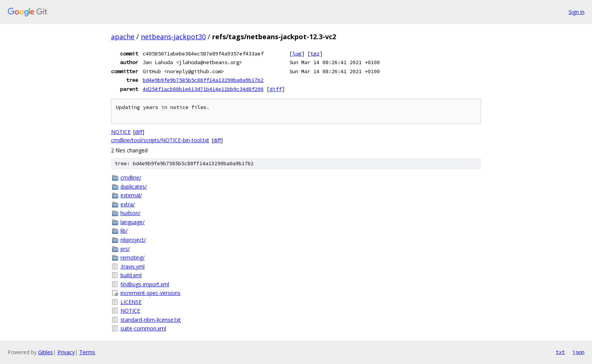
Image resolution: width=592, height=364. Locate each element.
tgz (315, 54)
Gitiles (45, 352)
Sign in (577, 12)
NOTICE (121, 132)
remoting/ (133, 257)
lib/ (124, 231)
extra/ (128, 204)
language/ (133, 222)
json (578, 352)
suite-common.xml (143, 328)
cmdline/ (131, 177)
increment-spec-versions (150, 293)
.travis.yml (133, 266)
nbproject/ (133, 240)
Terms (87, 352)
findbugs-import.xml (145, 284)
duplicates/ (134, 187)
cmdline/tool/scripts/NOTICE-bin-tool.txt (160, 140)
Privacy (66, 352)
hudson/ (130, 213)
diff (276, 89)
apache (123, 37)
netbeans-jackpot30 (173, 37)
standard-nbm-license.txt (151, 320)
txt (560, 352)
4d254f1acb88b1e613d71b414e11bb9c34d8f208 (203, 89)
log (297, 54)
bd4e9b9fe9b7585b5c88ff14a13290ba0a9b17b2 (203, 80)
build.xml (131, 275)
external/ (131, 195)
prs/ (125, 249)
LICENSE (131, 302)
